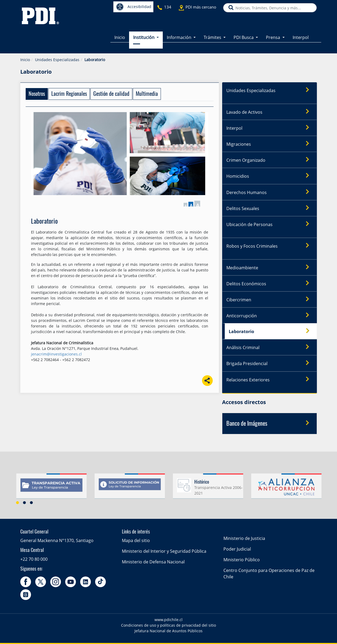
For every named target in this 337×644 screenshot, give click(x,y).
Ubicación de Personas (270, 224)
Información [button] (180, 37)
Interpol (301, 37)
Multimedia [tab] (147, 94)
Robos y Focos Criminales (270, 246)
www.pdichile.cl (168, 619)
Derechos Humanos (270, 192)
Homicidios (270, 176)
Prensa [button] (274, 37)
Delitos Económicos (270, 283)
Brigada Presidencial (270, 363)
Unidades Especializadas (57, 60)
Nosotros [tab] (37, 94)
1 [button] (18, 502)
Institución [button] (144, 37)
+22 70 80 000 (34, 559)
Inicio (120, 37)
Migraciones (270, 144)
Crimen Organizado (270, 160)
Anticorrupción (270, 315)
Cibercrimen (270, 299)
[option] (51, 488)
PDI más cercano (201, 7)
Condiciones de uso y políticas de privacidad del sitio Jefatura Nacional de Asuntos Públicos (168, 628)
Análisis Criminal (270, 347)
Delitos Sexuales (270, 208)
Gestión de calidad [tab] (111, 94)
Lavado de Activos (270, 112)
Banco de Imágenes (270, 423)
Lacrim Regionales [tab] (69, 94)
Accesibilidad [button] (134, 7)
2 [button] (25, 502)
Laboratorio (271, 331)
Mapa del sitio (136, 540)
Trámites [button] (213, 37)
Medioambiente (270, 267)
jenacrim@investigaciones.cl (56, 354)
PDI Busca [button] (244, 37)
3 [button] (32, 502)
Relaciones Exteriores (270, 379)
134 (168, 7)
